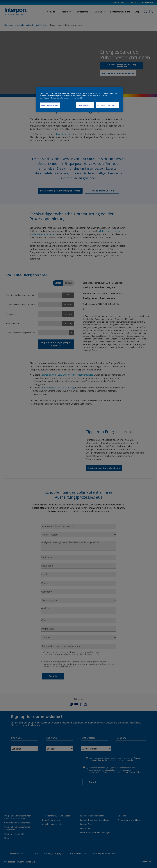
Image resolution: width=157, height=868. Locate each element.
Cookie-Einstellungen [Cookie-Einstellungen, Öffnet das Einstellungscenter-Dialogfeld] (50, 105)
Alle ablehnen (85, 105)
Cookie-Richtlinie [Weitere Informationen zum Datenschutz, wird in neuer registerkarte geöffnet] (77, 98)
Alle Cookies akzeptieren (108, 105)
